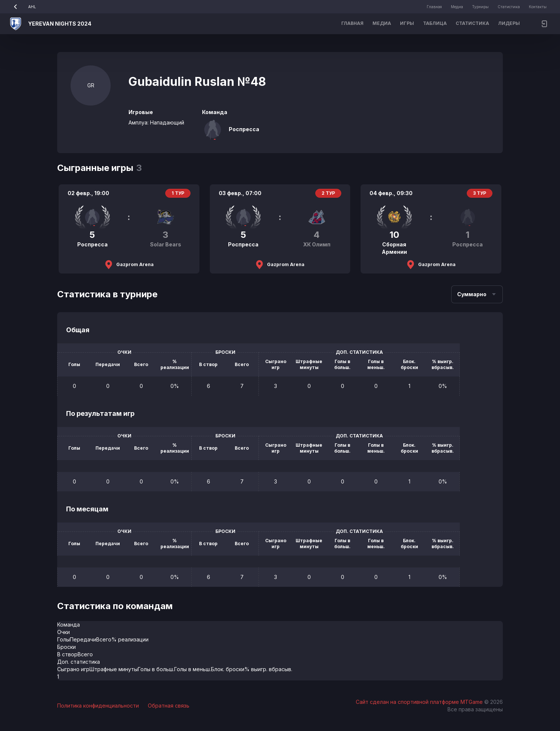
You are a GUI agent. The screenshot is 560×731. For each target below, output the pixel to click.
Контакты (538, 7)
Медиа (457, 7)
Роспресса (244, 129)
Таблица (435, 23)
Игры (407, 23)
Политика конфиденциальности (98, 706)
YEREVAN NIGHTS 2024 (60, 24)
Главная (434, 7)
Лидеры (509, 23)
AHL (22, 7)
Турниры (480, 7)
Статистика (509, 7)
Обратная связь (169, 706)
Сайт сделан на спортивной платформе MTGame (420, 702)
